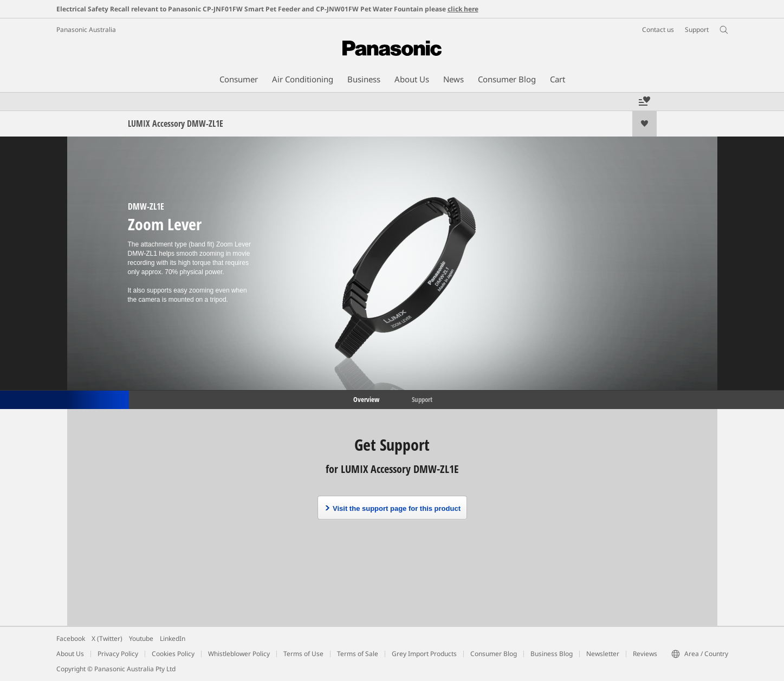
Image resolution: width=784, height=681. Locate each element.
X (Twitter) (107, 638)
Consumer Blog (494, 654)
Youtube (141, 638)
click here (463, 9)
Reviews (645, 654)
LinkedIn (173, 638)
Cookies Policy (173, 654)
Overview (365, 399)
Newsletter (603, 654)
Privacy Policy (118, 654)
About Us (70, 654)
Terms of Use (303, 654)
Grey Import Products (424, 654)
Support (422, 399)
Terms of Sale (358, 654)
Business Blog (552, 654)
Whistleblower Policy (239, 654)
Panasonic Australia (86, 30)
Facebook (71, 638)
